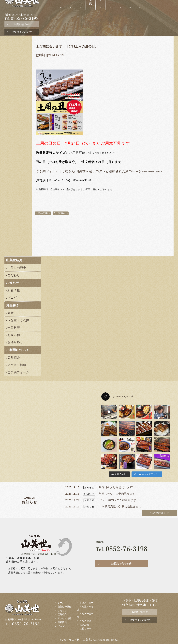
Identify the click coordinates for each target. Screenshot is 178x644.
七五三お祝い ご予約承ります (118, 500)
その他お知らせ (159, 513)
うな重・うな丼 (18, 320)
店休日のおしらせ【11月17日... (118, 487)
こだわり (14, 275)
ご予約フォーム (18, 372)
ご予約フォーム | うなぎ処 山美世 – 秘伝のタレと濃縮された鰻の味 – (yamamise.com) (99, 171)
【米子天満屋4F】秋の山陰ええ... (120, 507)
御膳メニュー (87, 603)
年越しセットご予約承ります (117, 494)
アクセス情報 (17, 365)
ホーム (61, 603)
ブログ (12, 298)
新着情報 (14, 290)
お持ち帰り (15, 342)
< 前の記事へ (43, 213)
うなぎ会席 (85, 621)
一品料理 (14, 328)
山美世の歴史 (17, 268)
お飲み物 (14, 335)
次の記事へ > (61, 213)
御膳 (11, 313)
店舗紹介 (14, 358)
